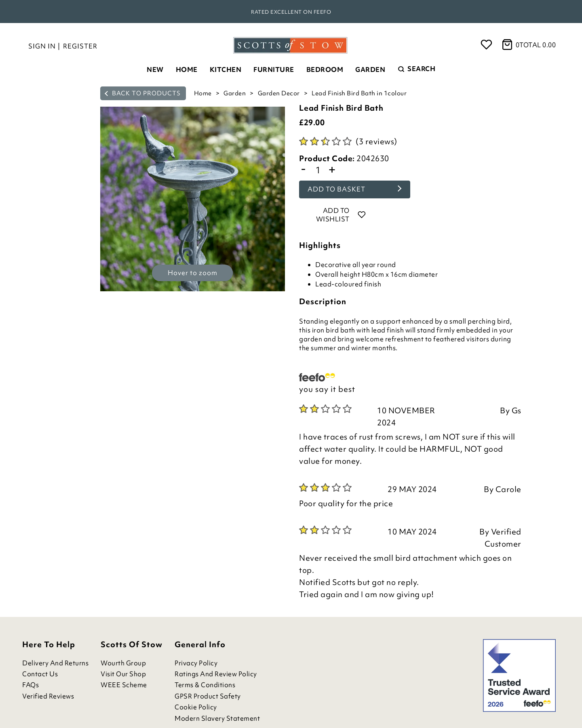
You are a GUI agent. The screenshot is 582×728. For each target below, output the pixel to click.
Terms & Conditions (205, 685)
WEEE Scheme (124, 685)
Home (187, 69)
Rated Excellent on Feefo (291, 12)
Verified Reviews (48, 696)
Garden (370, 69)
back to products (143, 93)
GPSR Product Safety (208, 696)
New (155, 69)
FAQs (31, 685)
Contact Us (40, 674)
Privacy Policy (196, 663)
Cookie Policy (196, 707)
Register (80, 46)
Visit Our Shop (123, 674)
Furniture (274, 69)
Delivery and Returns (55, 663)
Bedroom (325, 69)
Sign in (42, 46)
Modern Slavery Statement (217, 719)
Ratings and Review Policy (216, 674)
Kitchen (226, 69)
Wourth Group (123, 663)
